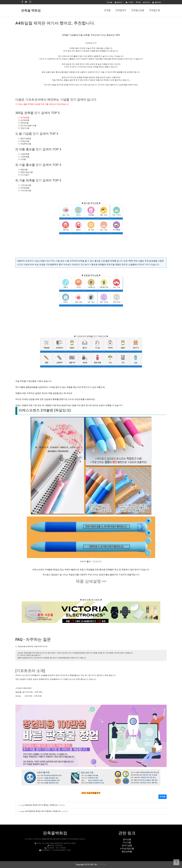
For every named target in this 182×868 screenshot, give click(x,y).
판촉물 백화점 (31, 11)
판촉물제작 (121, 11)
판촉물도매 (155, 11)
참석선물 (127, 839)
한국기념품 (127, 845)
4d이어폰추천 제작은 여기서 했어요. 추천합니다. (43, 811)
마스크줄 (127, 842)
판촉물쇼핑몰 (138, 11)
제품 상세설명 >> (91, 581)
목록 (163, 797)
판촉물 (107, 11)
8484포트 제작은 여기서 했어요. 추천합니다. (41, 805)
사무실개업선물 (127, 848)
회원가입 (157, 2)
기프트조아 (97, 561)
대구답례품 (25, 118)
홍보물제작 (86, 264)
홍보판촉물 (127, 852)
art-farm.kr (102, 865)
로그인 (146, 2)
